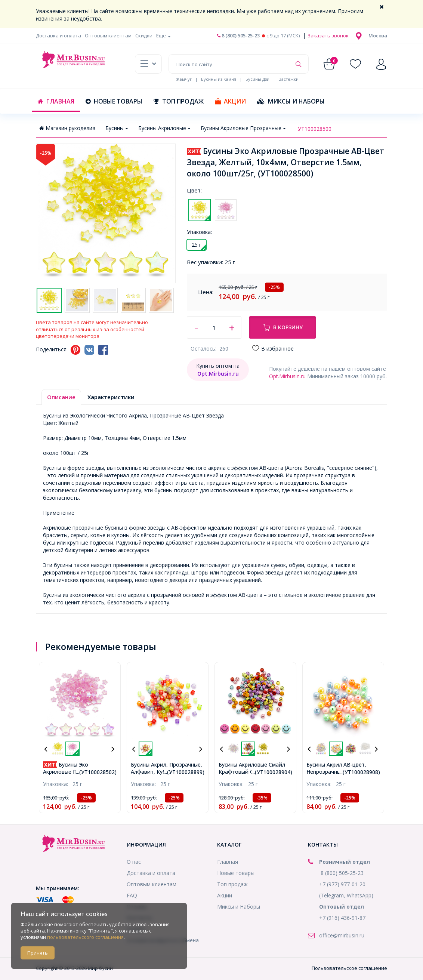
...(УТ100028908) (360, 772)
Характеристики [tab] (111, 397)
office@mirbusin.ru (342, 935)
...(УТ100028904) (272, 772)
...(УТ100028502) (96, 772)
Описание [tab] (61, 397)
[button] (378, 36)
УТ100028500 (315, 129)
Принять (38, 953)
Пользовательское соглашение (349, 968)
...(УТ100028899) (184, 772)
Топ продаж (179, 101)
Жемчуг (184, 79)
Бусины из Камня (219, 79)
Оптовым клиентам (108, 36)
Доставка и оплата (58, 36)
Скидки (144, 36)
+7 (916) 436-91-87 (342, 918)
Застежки (289, 79)
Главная (56, 101)
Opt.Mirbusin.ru (287, 376)
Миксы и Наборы (291, 101)
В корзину (283, 327)
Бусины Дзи (257, 79)
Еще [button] (163, 36)
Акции (230, 101)
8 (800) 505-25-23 (238, 36)
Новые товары (114, 101)
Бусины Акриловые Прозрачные (243, 128)
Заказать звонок (328, 36)
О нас (134, 862)
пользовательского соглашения (85, 937)
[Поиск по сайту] (230, 64)
